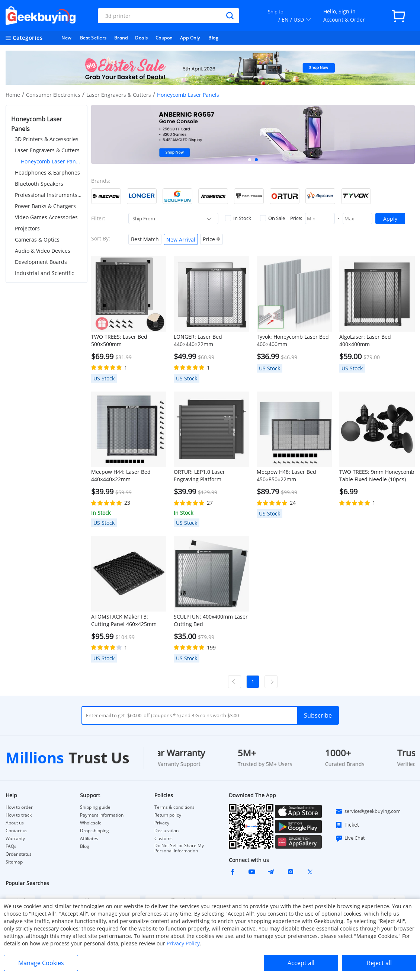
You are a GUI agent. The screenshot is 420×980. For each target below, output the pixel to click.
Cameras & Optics (37, 240)
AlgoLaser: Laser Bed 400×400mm (365, 340)
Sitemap (14, 862)
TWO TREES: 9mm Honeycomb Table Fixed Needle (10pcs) (377, 475)
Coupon (164, 38)
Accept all (301, 963)
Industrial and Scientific (44, 273)
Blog (213, 38)
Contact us (17, 831)
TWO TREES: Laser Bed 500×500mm (119, 340)
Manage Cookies (41, 963)
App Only (190, 38)
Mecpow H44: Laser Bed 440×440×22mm (121, 475)
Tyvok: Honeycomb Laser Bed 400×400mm (293, 340)
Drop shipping (94, 831)
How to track (19, 815)
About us (15, 823)
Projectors (27, 228)
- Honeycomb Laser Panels (50, 161)
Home (13, 95)
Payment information (102, 815)
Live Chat (350, 838)
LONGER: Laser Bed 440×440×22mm (198, 340)
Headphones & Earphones (47, 173)
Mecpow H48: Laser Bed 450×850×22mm (286, 475)
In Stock (238, 218)
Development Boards (41, 262)
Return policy (168, 815)
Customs (163, 839)
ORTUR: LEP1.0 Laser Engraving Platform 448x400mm (199, 476)
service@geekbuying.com (368, 811)
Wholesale (91, 823)
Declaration (166, 831)
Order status (19, 854)
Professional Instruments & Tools (48, 195)
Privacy (162, 823)
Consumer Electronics (53, 95)
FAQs (11, 846)
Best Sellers (93, 38)
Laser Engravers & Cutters (119, 95)
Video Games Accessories (46, 217)
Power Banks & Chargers (45, 206)
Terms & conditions (174, 807)
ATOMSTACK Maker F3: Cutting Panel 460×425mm (124, 620)
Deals (142, 38)
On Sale (272, 218)
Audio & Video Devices (43, 251)
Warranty (15, 839)
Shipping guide (95, 807)
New (66, 38)
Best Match (145, 239)
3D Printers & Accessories (47, 139)
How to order (19, 807)
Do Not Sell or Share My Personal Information (179, 848)
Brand (121, 38)
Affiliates (89, 839)
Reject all (379, 963)
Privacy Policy (183, 943)
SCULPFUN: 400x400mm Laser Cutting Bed (211, 620)
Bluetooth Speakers (39, 184)
